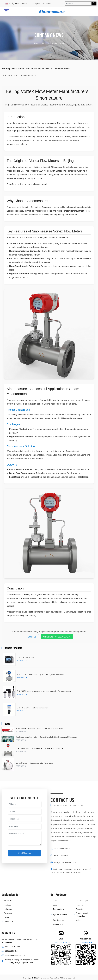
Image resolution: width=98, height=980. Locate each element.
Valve (78, 920)
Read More (21, 661)
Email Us (32, 637)
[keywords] (78, 4)
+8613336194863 (22, 4)
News (6, 917)
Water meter (58, 924)
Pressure (80, 905)
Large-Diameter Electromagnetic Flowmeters (35, 763)
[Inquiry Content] (24, 838)
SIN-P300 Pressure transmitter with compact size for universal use (44, 691)
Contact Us (9, 921)
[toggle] (6, 11)
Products (8, 905)
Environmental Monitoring (82, 915)
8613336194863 (61, 855)
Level (55, 905)
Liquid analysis (82, 901)
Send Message (25, 853)
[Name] (24, 804)
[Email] (24, 811)
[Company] (24, 826)
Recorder (80, 909)
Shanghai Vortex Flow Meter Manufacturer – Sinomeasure (39, 748)
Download (8, 913)
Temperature (58, 909)
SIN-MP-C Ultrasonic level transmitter (32, 708)
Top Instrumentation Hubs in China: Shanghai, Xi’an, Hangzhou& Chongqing (47, 737)
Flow (55, 901)
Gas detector (58, 920)
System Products (60, 915)
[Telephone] (24, 819)
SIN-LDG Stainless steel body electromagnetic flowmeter (40, 674)
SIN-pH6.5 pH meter (25, 658)
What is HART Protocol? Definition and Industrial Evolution (40, 728)
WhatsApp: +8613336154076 (57, 637)
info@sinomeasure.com (42, 4)
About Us (8, 901)
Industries (8, 909)
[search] (94, 4)
